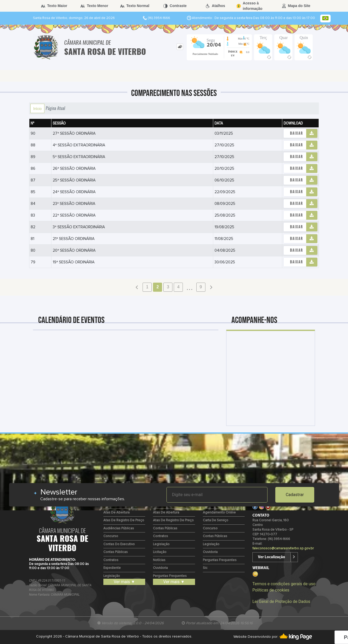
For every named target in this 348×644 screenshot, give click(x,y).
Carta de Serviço (216, 520)
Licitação (160, 552)
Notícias (159, 560)
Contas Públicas (116, 552)
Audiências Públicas (119, 528)
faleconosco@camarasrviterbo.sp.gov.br (283, 548)
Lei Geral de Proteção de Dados (281, 601)
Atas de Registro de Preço (124, 520)
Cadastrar (295, 495)
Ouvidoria (160, 568)
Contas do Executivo (119, 544)
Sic (205, 568)
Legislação (112, 576)
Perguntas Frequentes (170, 576)
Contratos (111, 560)
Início (37, 108)
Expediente (112, 568)
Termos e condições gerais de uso (284, 584)
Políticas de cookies (271, 590)
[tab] (180, 47)
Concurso (111, 536)
